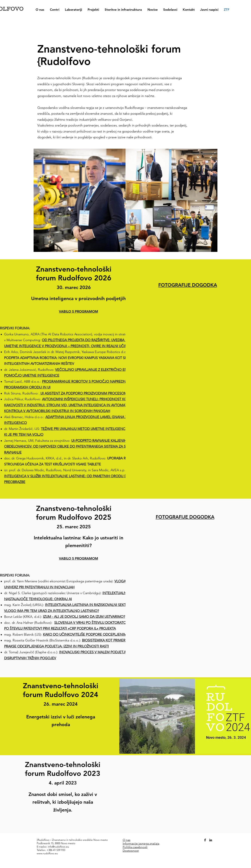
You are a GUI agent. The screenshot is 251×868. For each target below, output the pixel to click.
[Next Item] (211, 200)
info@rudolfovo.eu (58, 847)
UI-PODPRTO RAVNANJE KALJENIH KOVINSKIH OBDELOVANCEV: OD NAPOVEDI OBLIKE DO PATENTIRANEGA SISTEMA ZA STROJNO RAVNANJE (75, 447)
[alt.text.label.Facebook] (205, 840)
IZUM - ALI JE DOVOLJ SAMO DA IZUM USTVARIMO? (84, 617)
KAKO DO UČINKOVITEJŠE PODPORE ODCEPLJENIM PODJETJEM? (96, 635)
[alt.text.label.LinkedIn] (211, 840)
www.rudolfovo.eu (47, 853)
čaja (157, 844)
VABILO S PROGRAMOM (79, 558)
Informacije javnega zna (138, 844)
